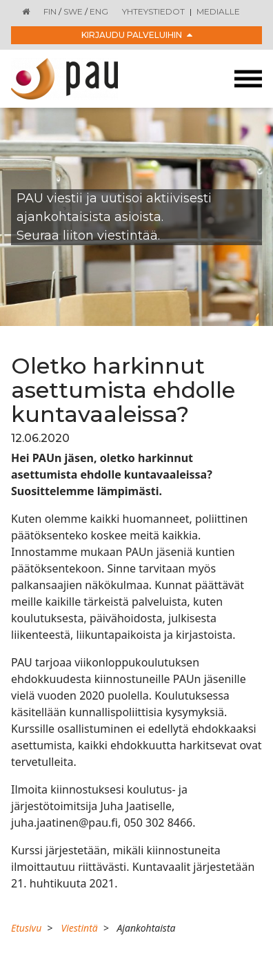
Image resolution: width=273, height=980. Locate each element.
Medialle (218, 11)
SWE (73, 11)
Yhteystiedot (153, 11)
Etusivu (26, 928)
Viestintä (79, 928)
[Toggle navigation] (248, 79)
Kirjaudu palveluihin (137, 35)
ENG (99, 11)
